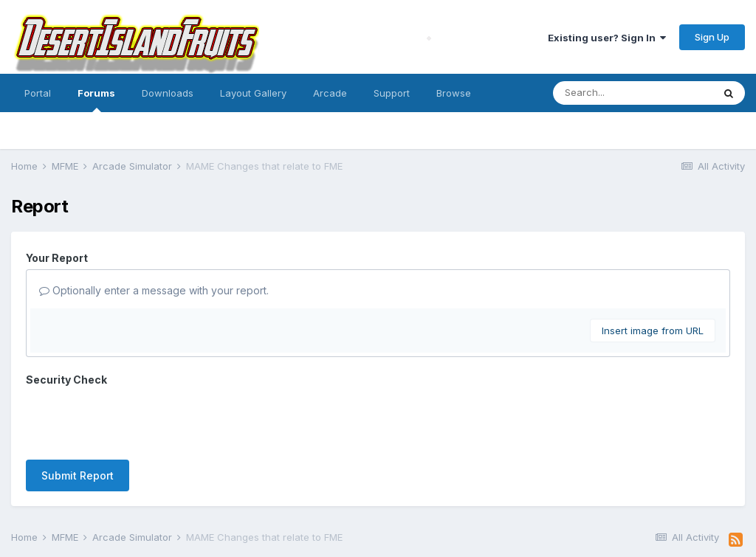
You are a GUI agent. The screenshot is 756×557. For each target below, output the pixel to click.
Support (392, 93)
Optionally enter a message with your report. (154, 290)
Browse (454, 93)
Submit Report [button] (78, 418)
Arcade (330, 93)
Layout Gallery (253, 93)
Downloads (168, 93)
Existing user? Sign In (607, 38)
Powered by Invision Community (378, 535)
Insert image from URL (653, 331)
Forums (96, 100)
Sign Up (712, 37)
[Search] (633, 93)
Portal (38, 93)
